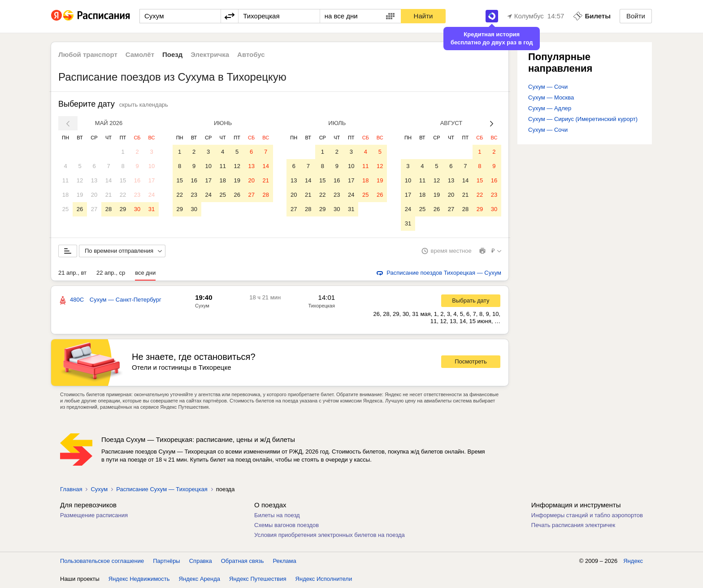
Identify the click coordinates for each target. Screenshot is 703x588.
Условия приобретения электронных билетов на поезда (330, 535)
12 (80, 180)
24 (152, 195)
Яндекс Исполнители (324, 579)
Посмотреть (471, 361)
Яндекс (633, 561)
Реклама (285, 561)
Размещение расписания (94, 515)
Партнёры (166, 561)
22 (123, 195)
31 (152, 209)
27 (94, 209)
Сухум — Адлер (550, 108)
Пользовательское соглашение (102, 561)
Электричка (210, 54)
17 (152, 180)
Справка (201, 561)
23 (137, 195)
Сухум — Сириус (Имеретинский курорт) (583, 119)
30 (137, 209)
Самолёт (140, 54)
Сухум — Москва (551, 97)
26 (80, 209)
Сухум (202, 306)
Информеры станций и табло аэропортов (587, 515)
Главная (71, 489)
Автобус (251, 54)
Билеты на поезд (277, 515)
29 (123, 209)
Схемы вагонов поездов (286, 525)
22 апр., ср (111, 273)
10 (152, 166)
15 (123, 180)
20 (94, 195)
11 (65, 180)
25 (65, 209)
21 (108, 195)
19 (80, 195)
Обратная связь (243, 561)
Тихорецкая (321, 306)
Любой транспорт (88, 54)
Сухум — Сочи (548, 87)
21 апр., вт (72, 273)
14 (108, 180)
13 (94, 180)
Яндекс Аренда (200, 579)
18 (65, 195)
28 (108, 209)
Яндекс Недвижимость (139, 579)
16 (137, 180)
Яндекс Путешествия (258, 579)
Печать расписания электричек (573, 525)
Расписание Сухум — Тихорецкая (162, 489)
